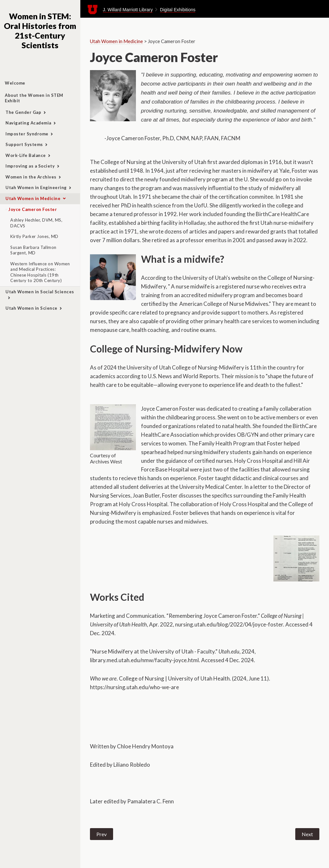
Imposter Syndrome (27, 134)
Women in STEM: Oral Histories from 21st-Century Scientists (40, 31)
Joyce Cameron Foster (33, 209)
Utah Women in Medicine (33, 198)
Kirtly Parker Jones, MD (34, 236)
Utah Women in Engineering (36, 187)
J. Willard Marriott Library (128, 10)
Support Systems (24, 144)
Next (307, 834)
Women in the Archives (31, 177)
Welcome (15, 83)
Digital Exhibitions (178, 10)
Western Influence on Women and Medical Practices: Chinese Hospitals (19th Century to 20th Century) (40, 272)
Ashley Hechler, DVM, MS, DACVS (36, 223)
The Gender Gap (23, 112)
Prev (102, 834)
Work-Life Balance (26, 155)
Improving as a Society (30, 166)
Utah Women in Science (31, 308)
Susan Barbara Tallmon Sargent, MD (33, 250)
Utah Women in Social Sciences (40, 292)
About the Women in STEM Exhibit (34, 98)
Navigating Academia (28, 123)
